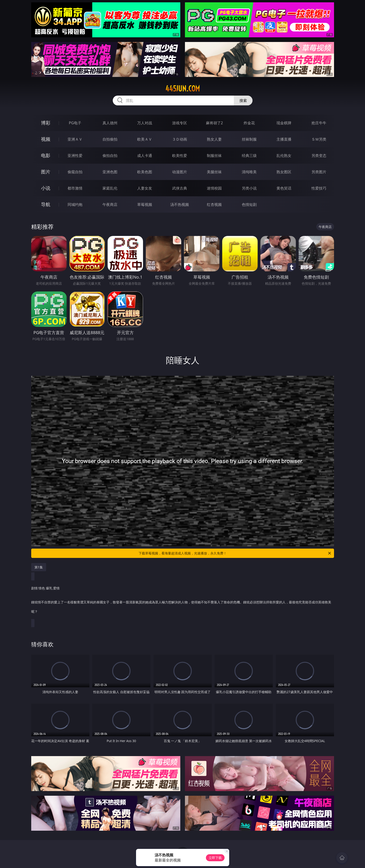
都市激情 (75, 188)
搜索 (243, 100)
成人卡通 (145, 156)
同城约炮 (75, 204)
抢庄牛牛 (319, 123)
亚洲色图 (110, 172)
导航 (46, 204)
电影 (46, 155)
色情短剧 (249, 204)
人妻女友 (145, 188)
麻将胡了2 (214, 123)
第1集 (39, 567)
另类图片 (319, 172)
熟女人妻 (214, 139)
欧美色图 (145, 172)
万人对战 (145, 123)
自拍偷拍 (110, 139)
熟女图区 (284, 172)
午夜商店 (110, 204)
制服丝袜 (214, 156)
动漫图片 (180, 172)
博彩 (46, 123)
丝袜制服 (249, 139)
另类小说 (249, 188)
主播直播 (284, 139)
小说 (46, 188)
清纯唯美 (249, 172)
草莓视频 (145, 204)
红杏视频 (214, 204)
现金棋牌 (284, 123)
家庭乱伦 (110, 188)
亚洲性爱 (75, 156)
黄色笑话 (284, 188)
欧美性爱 (180, 156)
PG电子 (75, 123)
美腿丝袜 (214, 172)
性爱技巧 (319, 188)
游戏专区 (180, 123)
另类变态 (319, 156)
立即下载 (215, 858)
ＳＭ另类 (319, 139)
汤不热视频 (180, 204)
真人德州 (110, 123)
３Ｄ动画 (180, 139)
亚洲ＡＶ (75, 139)
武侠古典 (180, 188)
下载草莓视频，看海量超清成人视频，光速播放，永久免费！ (235, 553)
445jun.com (183, 89)
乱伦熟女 (284, 156)
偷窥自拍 (75, 172)
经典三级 (249, 156)
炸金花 (249, 123)
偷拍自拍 (110, 156)
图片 (46, 172)
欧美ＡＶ (145, 139)
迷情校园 (214, 188)
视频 (46, 139)
